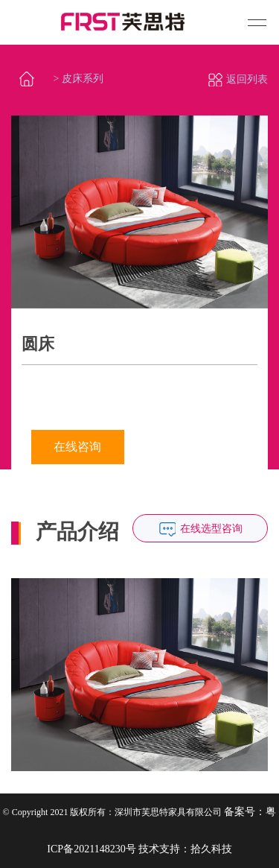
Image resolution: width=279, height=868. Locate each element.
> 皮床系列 (78, 79)
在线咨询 (77, 447)
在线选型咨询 (211, 529)
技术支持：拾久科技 (185, 849)
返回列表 (238, 79)
